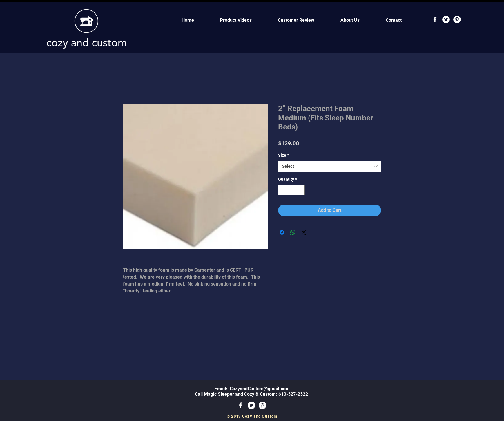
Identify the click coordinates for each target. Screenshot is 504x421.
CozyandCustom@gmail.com (260, 389)
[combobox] (330, 166)
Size (284, 155)
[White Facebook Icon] (435, 19)
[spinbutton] (291, 190)
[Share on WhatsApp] (293, 232)
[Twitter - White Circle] (446, 19)
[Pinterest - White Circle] (457, 19)
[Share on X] (304, 232)
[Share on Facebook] (282, 232)
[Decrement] (283, 190)
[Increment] (300, 190)
